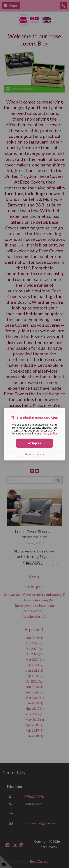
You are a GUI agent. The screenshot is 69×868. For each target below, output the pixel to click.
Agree (35, 443)
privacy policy (49, 433)
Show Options (34, 454)
